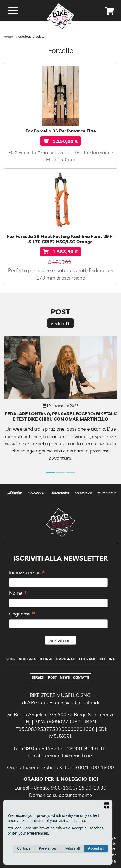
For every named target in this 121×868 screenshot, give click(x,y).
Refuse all (72, 848)
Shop (11, 659)
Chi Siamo (88, 659)
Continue (24, 848)
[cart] (110, 12)
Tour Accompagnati (57, 659)
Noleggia (27, 659)
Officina (107, 659)
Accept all (96, 848)
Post (52, 678)
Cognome (22, 614)
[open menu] (13, 10)
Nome (18, 593)
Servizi (38, 678)
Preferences (48, 848)
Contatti (81, 678)
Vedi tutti (61, 323)
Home (8, 36)
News (65, 678)
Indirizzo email (27, 573)
